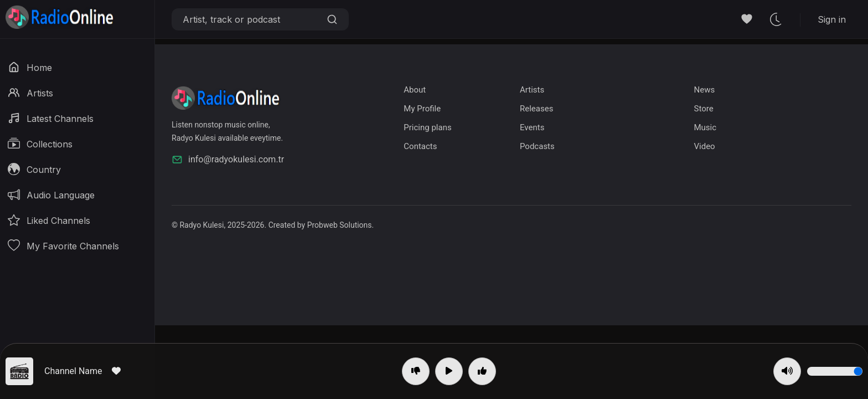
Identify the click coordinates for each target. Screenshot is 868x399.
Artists (532, 90)
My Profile (422, 109)
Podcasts (537, 146)
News (704, 90)
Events (532, 127)
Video (704, 146)
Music (705, 127)
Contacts (420, 146)
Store (703, 109)
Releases (536, 109)
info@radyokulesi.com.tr (228, 160)
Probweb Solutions (340, 225)
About (415, 90)
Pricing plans (427, 127)
